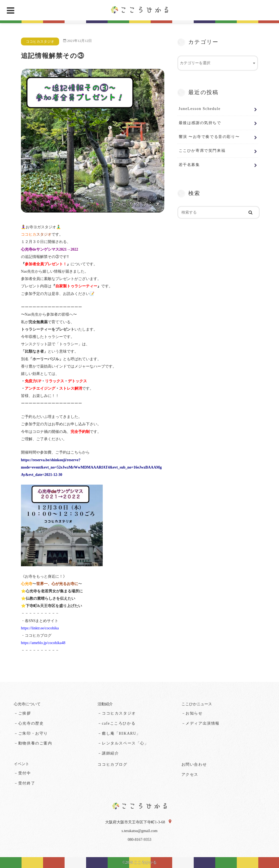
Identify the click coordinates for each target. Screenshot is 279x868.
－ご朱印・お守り (31, 733)
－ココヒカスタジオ (117, 713)
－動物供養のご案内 (33, 743)
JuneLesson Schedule (200, 109)
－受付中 (22, 773)
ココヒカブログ (112, 764)
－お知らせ (192, 713)
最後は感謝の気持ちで (200, 123)
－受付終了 (25, 783)
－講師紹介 (108, 753)
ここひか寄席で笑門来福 (202, 150)
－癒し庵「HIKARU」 (119, 733)
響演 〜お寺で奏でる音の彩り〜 (209, 137)
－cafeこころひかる (116, 723)
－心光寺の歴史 (29, 723)
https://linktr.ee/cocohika (40, 628)
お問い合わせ (194, 764)
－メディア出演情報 (201, 723)
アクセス (190, 775)
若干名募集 (189, 165)
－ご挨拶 (22, 713)
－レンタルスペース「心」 (123, 743)
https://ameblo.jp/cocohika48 (43, 643)
